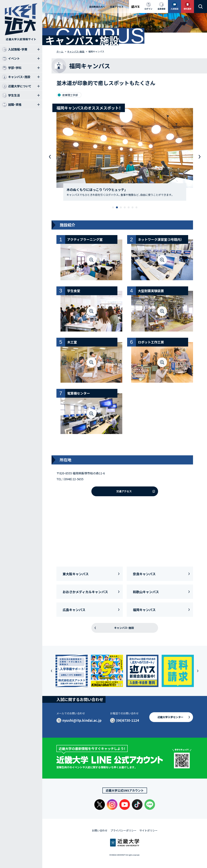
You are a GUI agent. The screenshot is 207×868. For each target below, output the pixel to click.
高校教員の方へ (97, 7)
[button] (113, 207)
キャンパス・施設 (124, 628)
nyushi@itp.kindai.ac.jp (82, 720)
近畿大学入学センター (170, 717)
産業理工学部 (70, 95)
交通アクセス (117, 7)
